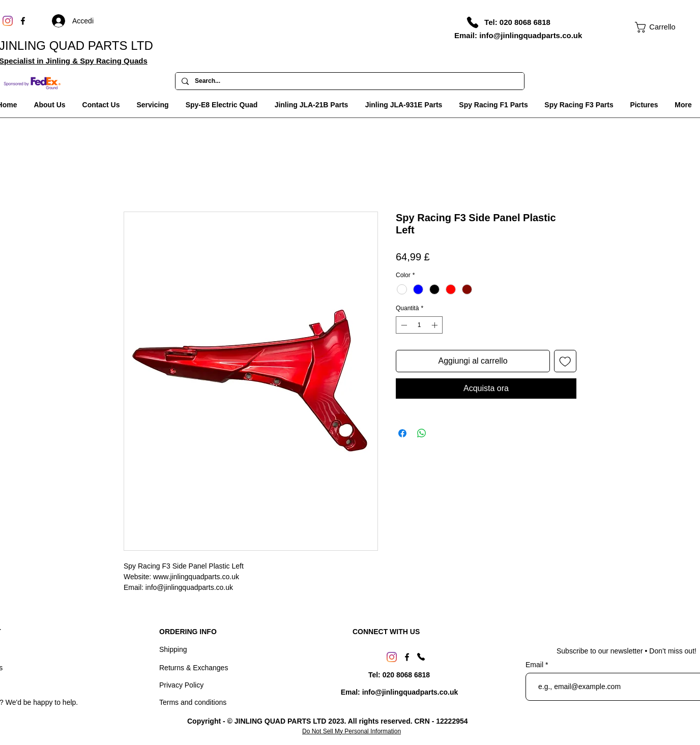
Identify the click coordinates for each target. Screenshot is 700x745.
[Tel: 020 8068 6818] (517, 22)
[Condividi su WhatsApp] (422, 433)
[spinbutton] (419, 325)
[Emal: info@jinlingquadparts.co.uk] (399, 693)
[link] (655, 27)
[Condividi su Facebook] (402, 433)
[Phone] (473, 22)
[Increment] (435, 325)
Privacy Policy (181, 685)
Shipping (173, 649)
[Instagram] (8, 21)
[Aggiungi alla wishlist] (565, 361)
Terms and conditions (193, 702)
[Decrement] (403, 325)
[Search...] (349, 81)
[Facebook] (23, 21)
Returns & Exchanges (194, 668)
